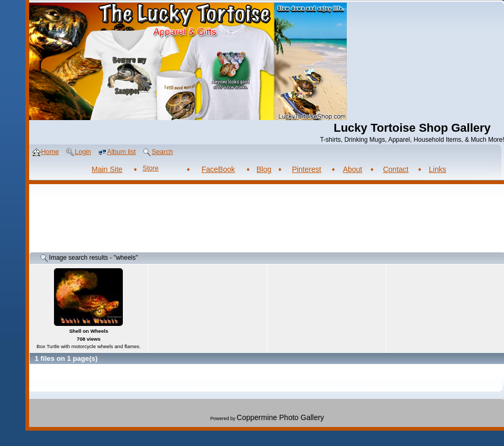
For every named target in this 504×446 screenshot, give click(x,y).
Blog (264, 169)
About (353, 169)
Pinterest (306, 169)
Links (438, 169)
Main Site (107, 169)
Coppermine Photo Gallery (280, 417)
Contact (395, 169)
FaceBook (218, 169)
